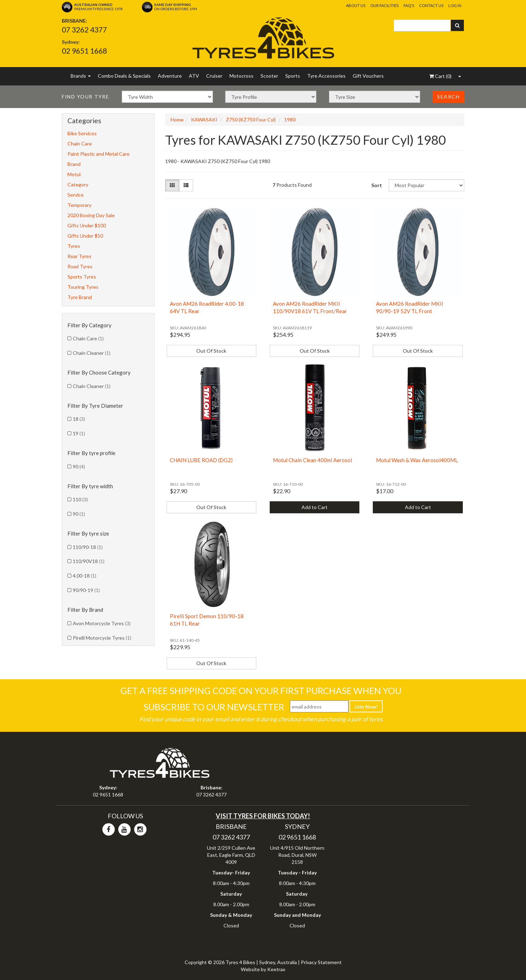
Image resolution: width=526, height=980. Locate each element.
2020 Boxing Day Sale (91, 215)
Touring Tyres (83, 287)
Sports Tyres (82, 277)
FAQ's (409, 5)
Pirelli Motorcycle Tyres (102, 638)
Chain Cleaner (92, 353)
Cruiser (214, 76)
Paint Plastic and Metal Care (98, 154)
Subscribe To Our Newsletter (214, 707)
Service (76, 195)
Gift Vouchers (368, 76)
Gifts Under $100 (87, 225)
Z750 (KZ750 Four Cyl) (251, 119)
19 (79, 433)
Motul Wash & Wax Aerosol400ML (417, 460)
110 (80, 499)
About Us (356, 5)
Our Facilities (384, 5)
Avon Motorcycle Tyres (102, 623)
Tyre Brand (80, 297)
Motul (74, 174)
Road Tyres (80, 266)
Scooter (269, 76)
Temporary (79, 205)
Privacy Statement (321, 962)
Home (177, 119)
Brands (81, 76)
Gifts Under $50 (85, 236)
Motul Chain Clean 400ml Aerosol (312, 460)
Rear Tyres (79, 256)
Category (78, 184)
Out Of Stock (211, 351)
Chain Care (80, 144)
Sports (293, 76)
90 (79, 467)
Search (448, 97)
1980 (290, 119)
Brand (74, 164)
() (440, 76)
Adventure (170, 76)
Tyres (74, 246)
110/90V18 (89, 561)
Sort (377, 185)
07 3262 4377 (84, 29)
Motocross (241, 76)
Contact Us (431, 5)
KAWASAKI (204, 119)
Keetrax (276, 969)
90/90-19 (86, 590)
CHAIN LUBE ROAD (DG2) (201, 460)
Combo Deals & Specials (124, 76)
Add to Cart (315, 507)
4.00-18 (85, 576)
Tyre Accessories (326, 76)
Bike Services (82, 133)
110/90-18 (88, 547)
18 (79, 419)
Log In (455, 5)
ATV (194, 76)
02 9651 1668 (84, 51)
